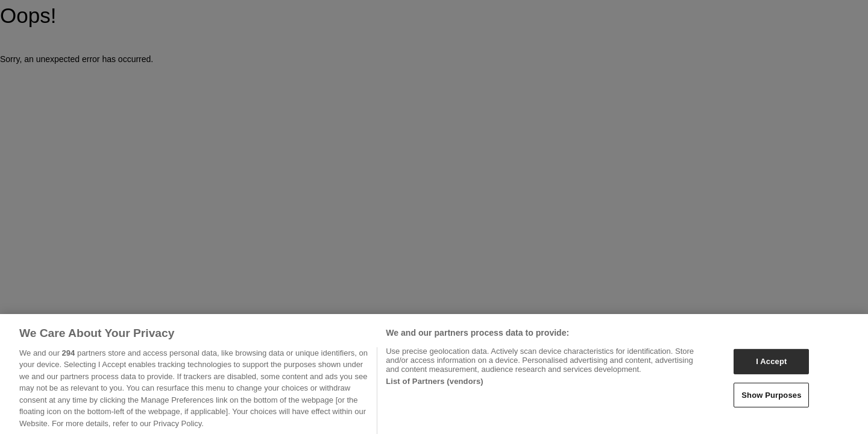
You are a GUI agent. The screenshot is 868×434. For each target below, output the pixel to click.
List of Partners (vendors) (435, 385)
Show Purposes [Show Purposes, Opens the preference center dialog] (771, 398)
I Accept (771, 365)
